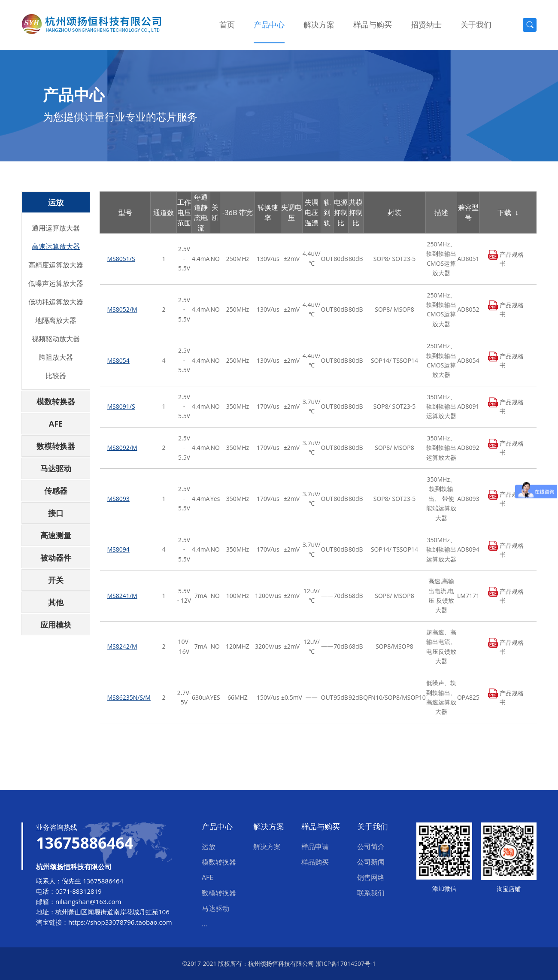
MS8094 (118, 549)
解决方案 (319, 24)
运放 (56, 202)
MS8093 (118, 499)
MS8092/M (122, 448)
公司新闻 (371, 862)
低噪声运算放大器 (56, 283)
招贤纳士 (426, 24)
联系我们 (371, 893)
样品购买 (315, 862)
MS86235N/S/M (129, 697)
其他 (56, 602)
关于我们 (476, 24)
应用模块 (56, 625)
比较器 (56, 376)
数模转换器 (56, 446)
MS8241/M (122, 596)
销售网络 (371, 877)
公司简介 (371, 847)
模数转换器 (56, 401)
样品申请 (315, 847)
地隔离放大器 (56, 320)
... (205, 924)
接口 (56, 513)
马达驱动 (56, 468)
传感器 (56, 491)
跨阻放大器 (56, 357)
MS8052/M (122, 309)
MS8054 (118, 360)
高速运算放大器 (56, 246)
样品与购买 (373, 24)
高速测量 (56, 535)
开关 (56, 580)
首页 (227, 24)
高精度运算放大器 (56, 265)
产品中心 (269, 24)
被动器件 (56, 558)
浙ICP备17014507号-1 (346, 963)
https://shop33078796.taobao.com (120, 922)
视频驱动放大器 (56, 339)
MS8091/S (121, 406)
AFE (56, 424)
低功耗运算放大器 (56, 302)
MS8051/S (121, 259)
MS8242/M (122, 646)
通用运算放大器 (56, 228)
